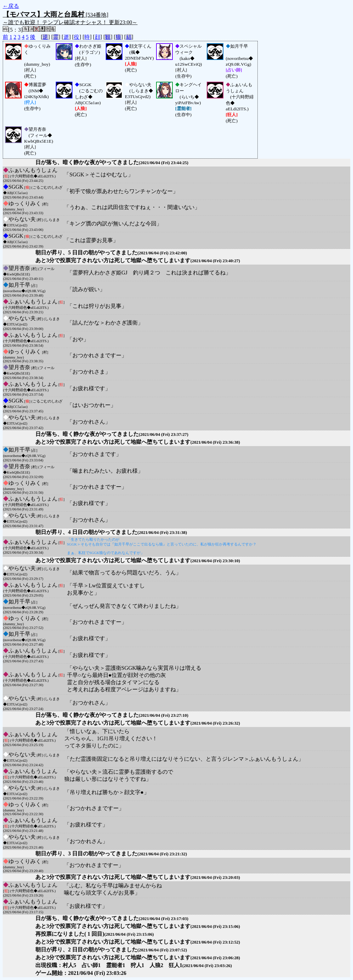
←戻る (11, 6)
